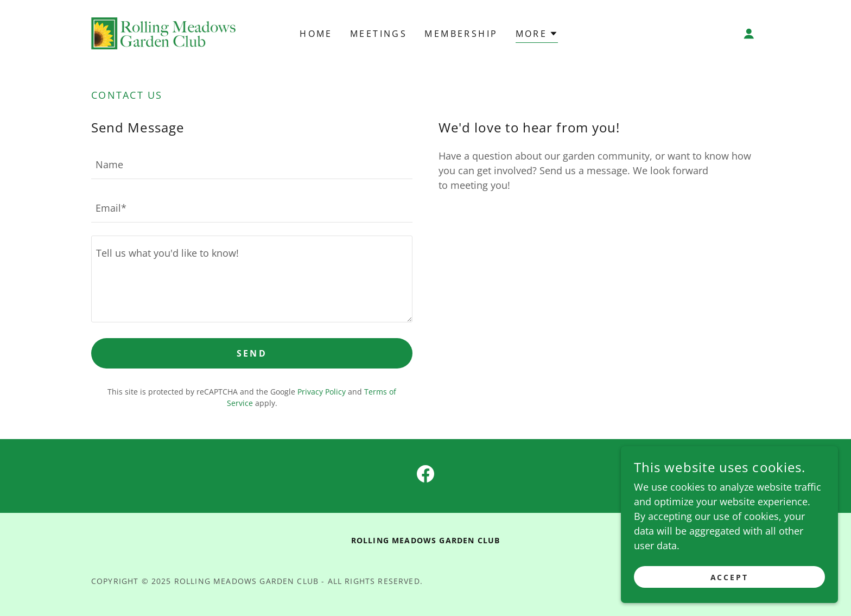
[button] (749, 34)
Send (252, 353)
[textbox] (252, 164)
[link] (163, 32)
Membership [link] (461, 34)
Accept (730, 577)
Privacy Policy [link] (322, 392)
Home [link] (316, 34)
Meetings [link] (379, 34)
